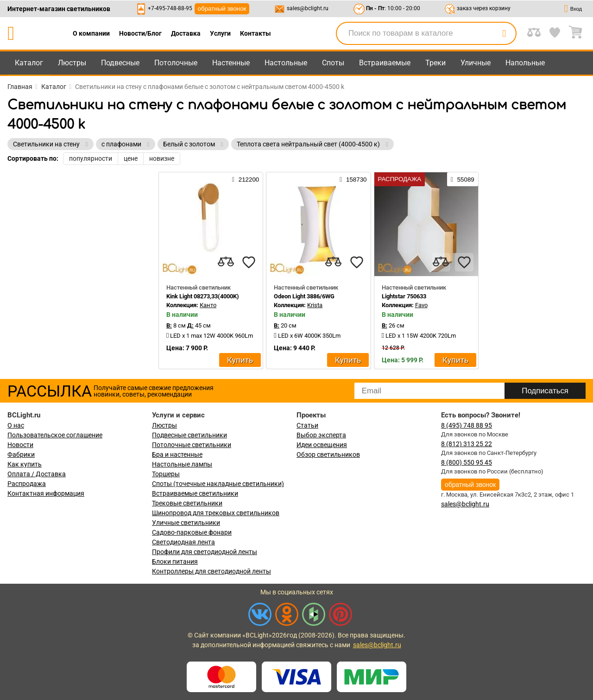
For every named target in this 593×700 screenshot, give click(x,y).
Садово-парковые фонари (192, 532)
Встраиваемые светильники (195, 493)
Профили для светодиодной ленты (205, 552)
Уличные (476, 63)
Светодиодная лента (183, 542)
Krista (315, 305)
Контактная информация (46, 493)
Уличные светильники (186, 523)
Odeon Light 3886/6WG (304, 296)
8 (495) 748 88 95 (467, 425)
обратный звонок (222, 9)
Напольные (525, 63)
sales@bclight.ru (308, 8)
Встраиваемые (385, 63)
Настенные (231, 63)
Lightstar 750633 (404, 296)
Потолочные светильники (192, 445)
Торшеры (166, 474)
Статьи (307, 425)
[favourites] (249, 262)
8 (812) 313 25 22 (467, 444)
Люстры (72, 63)
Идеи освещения (322, 445)
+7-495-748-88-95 (170, 8)
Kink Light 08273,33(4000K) (203, 296)
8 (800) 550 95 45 (467, 462)
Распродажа (27, 484)
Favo (421, 305)
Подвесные (120, 63)
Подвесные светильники (189, 435)
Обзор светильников (328, 454)
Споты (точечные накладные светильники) (218, 484)
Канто (208, 305)
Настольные (286, 63)
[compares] (226, 262)
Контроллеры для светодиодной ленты (211, 571)
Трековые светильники (187, 503)
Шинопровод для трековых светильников (216, 513)
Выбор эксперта (321, 435)
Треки (435, 63)
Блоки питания (175, 561)
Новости (20, 445)
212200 (246, 179)
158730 (353, 179)
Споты (333, 63)
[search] (504, 33)
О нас (16, 425)
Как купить (25, 464)
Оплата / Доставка (37, 474)
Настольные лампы (182, 464)
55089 (463, 179)
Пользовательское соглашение (55, 435)
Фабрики (21, 454)
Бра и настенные (177, 454)
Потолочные (176, 63)
